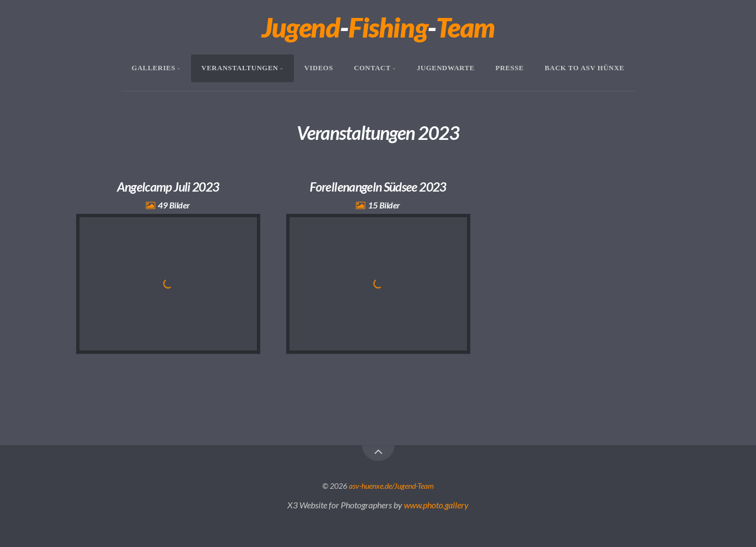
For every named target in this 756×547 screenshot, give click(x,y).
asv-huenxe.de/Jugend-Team (391, 486)
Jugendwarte (446, 68)
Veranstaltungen (240, 68)
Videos (319, 68)
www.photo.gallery (436, 505)
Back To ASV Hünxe (585, 68)
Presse (509, 68)
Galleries (153, 68)
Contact (372, 68)
